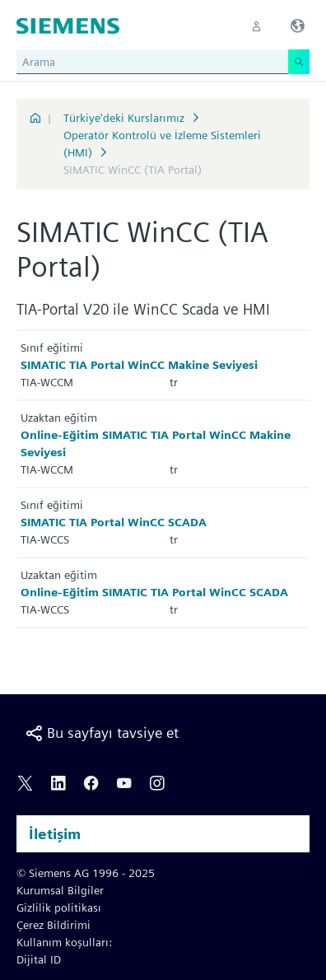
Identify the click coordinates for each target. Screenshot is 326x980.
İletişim (55, 834)
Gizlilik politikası (59, 908)
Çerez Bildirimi (54, 925)
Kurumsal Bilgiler (60, 890)
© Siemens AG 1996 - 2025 (86, 873)
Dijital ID (39, 959)
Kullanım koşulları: (64, 942)
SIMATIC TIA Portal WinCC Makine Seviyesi (139, 365)
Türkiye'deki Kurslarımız (124, 118)
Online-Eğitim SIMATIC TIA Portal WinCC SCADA (154, 592)
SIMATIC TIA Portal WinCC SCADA (114, 522)
